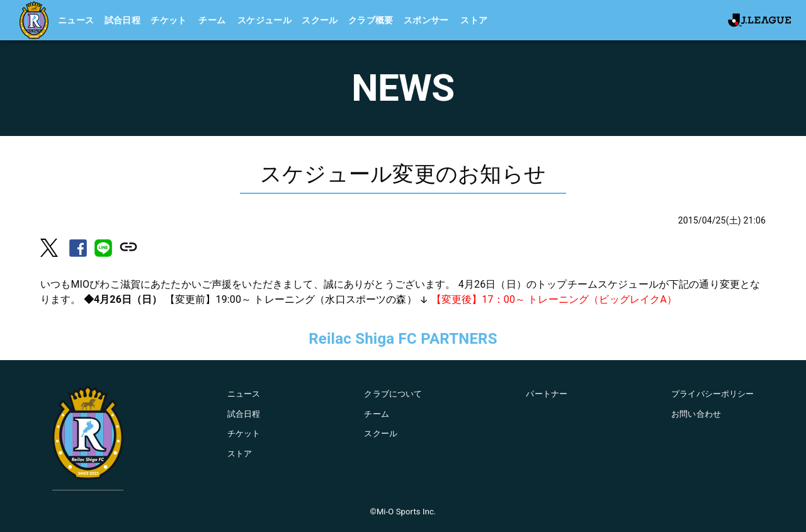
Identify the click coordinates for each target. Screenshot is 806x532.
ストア (474, 20)
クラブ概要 (371, 20)
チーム (212, 20)
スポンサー (426, 20)
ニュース (76, 20)
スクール (320, 20)
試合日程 (123, 20)
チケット (169, 20)
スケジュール (264, 20)
